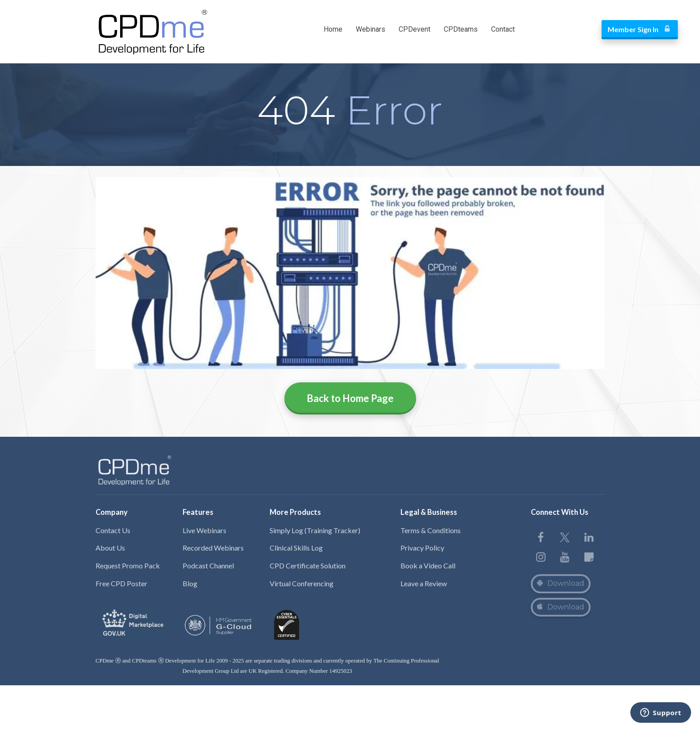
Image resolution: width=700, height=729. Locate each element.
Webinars (371, 29)
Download (561, 583)
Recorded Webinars (213, 548)
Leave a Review (424, 583)
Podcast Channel (208, 565)
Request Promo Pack (128, 565)
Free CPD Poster (121, 583)
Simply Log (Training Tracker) (315, 530)
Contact (503, 29)
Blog (190, 583)
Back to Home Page (350, 398)
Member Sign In (565, 29)
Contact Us (113, 530)
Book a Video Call (428, 565)
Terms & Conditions (431, 530)
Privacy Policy (422, 548)
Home (333, 29)
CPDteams (461, 29)
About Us (110, 548)
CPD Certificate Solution (308, 565)
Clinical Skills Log (296, 548)
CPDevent (415, 29)
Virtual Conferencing (302, 583)
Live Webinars (204, 530)
